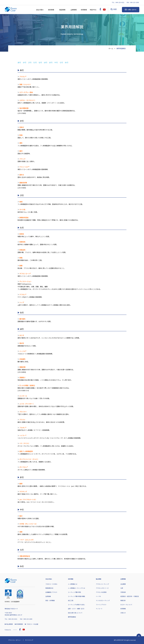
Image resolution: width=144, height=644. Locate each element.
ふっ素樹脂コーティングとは (76, 588)
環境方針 (123, 600)
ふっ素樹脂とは (73, 584)
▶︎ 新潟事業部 (19, 624)
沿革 (122, 588)
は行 (46, 62)
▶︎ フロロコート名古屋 (31, 624)
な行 (40, 62)
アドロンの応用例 (101, 592)
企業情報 (74, 10)
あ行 (19, 62)
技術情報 (51, 10)
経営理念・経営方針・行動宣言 (130, 596)
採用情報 (85, 10)
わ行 (67, 62)
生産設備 (48, 596)
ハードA (98, 596)
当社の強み (40, 10)
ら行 (61, 62)
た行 (35, 62)
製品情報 (62, 10)
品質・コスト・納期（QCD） (77, 609)
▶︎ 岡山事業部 (9, 624)
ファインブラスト (101, 605)
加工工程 (71, 600)
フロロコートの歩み (51, 584)
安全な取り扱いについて (75, 613)
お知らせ (123, 613)
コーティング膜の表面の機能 (76, 596)
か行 (25, 62)
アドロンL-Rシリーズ (102, 588)
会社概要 (123, 584)
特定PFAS (94, 10)
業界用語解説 (72, 617)
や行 (56, 62)
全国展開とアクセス (51, 592)
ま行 (51, 62)
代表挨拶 (123, 592)
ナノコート (99, 609)
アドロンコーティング (102, 584)
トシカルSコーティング (103, 600)
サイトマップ (29, 640)
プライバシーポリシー (15, 640)
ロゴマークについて (126, 605)
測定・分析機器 (50, 600)
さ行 (30, 62)
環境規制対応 (49, 588)
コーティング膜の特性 (74, 592)
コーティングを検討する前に (76, 605)
